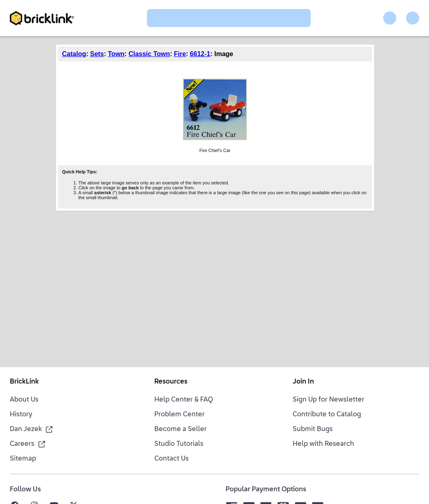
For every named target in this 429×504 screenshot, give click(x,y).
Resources (171, 382)
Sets (97, 54)
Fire (180, 54)
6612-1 (200, 54)
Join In (303, 382)
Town (116, 54)
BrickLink (24, 382)
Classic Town (149, 54)
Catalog (74, 54)
